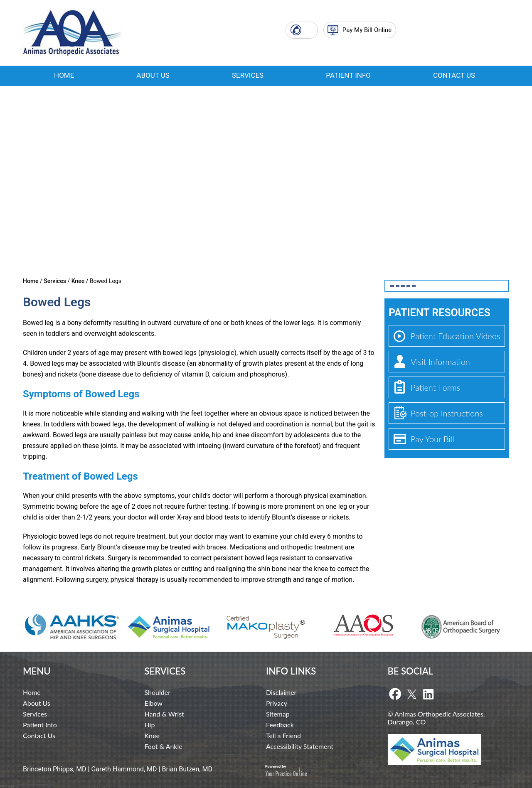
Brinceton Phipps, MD (55, 769)
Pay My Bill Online (367, 30)
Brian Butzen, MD (187, 769)
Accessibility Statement (300, 746)
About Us (153, 75)
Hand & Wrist (164, 714)
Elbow (154, 703)
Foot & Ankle (164, 746)
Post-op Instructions (447, 413)
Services (248, 75)
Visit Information (440, 362)
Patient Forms (435, 387)
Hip (150, 725)
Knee (78, 281)
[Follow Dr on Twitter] (412, 694)
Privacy (277, 703)
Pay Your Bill (432, 439)
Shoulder (158, 692)
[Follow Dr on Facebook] (395, 694)
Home (64, 75)
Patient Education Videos (455, 336)
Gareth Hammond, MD (124, 769)
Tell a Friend (283, 735)
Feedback (280, 725)
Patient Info (348, 75)
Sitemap (278, 714)
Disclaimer (281, 692)
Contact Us (454, 75)
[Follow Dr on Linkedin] (428, 694)
